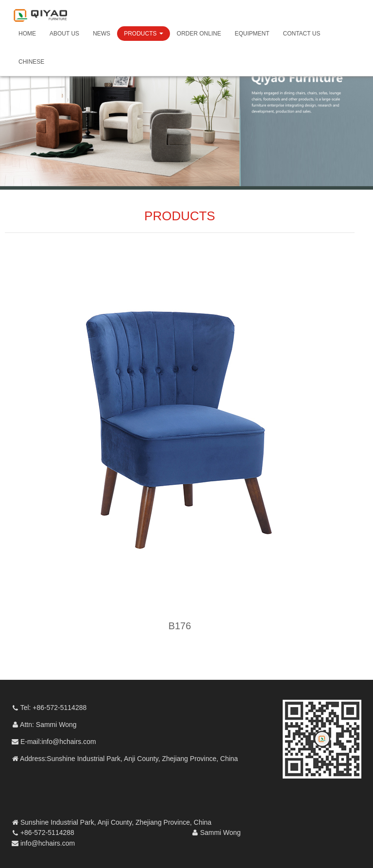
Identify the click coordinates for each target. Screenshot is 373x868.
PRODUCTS (144, 34)
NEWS (102, 34)
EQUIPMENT (252, 34)
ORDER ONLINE (199, 34)
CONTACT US (302, 34)
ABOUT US (64, 34)
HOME (27, 34)
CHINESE (31, 62)
